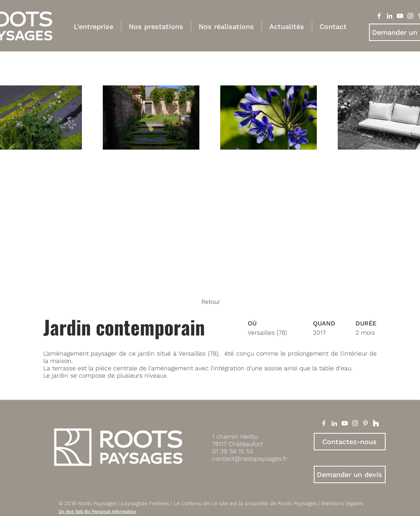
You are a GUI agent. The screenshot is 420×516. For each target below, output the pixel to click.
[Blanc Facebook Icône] (379, 16)
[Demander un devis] (350, 474)
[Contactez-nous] (350, 442)
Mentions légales (342, 503)
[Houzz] (376, 423)
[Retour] (210, 302)
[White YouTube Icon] (345, 423)
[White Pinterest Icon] (366, 423)
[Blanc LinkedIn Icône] (389, 16)
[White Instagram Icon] (355, 423)
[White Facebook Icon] (324, 423)
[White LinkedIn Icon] (334, 423)
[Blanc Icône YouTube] (400, 16)
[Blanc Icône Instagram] (410, 16)
